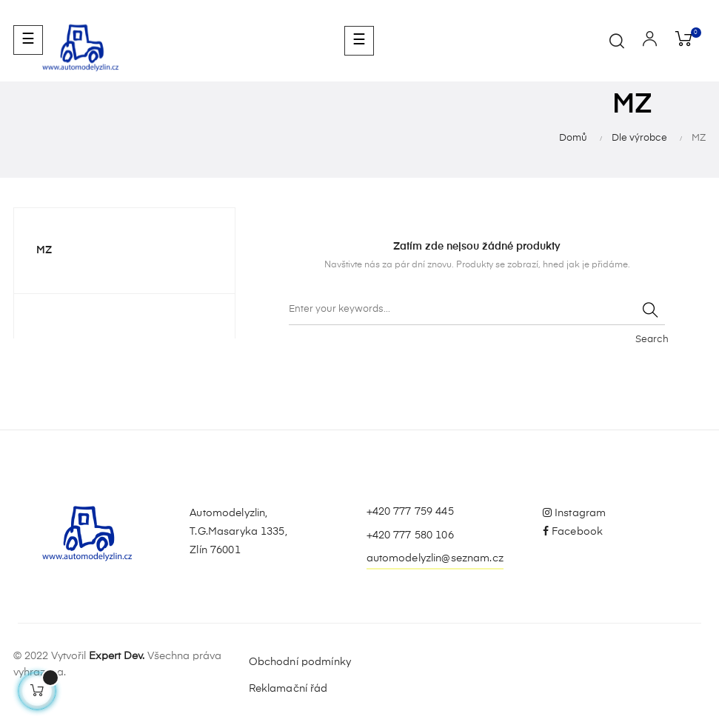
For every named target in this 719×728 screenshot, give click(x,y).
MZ (44, 250)
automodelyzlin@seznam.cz (435, 558)
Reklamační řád (288, 689)
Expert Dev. (117, 656)
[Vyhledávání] (477, 310)
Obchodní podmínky (300, 662)
